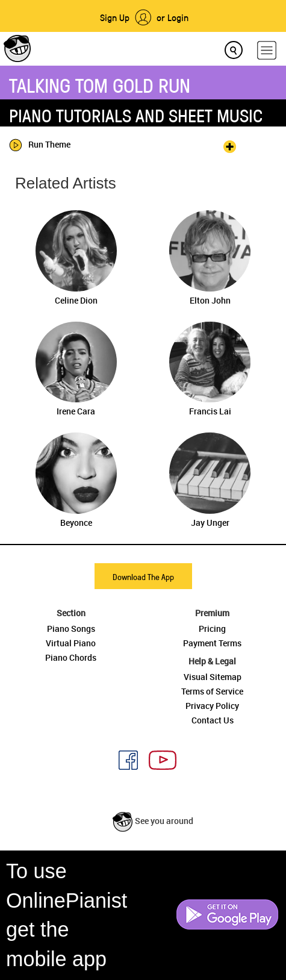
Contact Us (213, 720)
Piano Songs (71, 629)
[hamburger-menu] (267, 50)
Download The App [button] (143, 577)
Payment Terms (212, 643)
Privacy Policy (212, 706)
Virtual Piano (71, 643)
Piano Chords (71, 657)
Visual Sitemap (213, 677)
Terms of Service (212, 691)
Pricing (212, 629)
